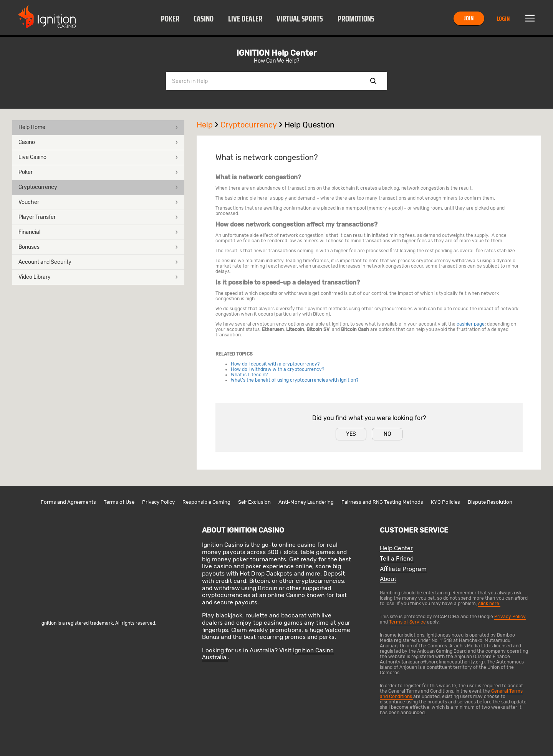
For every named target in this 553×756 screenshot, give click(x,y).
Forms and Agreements (68, 502)
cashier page (471, 324)
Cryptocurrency (98, 187)
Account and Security (98, 262)
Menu (530, 18)
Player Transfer (98, 217)
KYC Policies (445, 502)
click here (489, 604)
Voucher (98, 202)
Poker (170, 19)
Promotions (356, 19)
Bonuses (98, 247)
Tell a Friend (397, 559)
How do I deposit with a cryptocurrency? (275, 364)
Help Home (98, 127)
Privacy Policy (158, 502)
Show (373, 81)
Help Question (310, 125)
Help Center (396, 548)
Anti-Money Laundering (306, 502)
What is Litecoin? (249, 375)
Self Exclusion (254, 502)
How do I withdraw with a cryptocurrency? (277, 369)
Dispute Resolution (490, 502)
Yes (351, 434)
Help (209, 125)
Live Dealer (245, 19)
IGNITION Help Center (276, 53)
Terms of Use (119, 502)
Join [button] (469, 18)
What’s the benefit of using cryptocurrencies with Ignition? (295, 380)
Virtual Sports (300, 19)
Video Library (98, 277)
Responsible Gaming (206, 502)
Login (503, 19)
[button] (170, 18)
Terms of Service (408, 622)
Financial (98, 232)
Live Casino (98, 157)
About (388, 579)
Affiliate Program (403, 569)
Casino (204, 19)
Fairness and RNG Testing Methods (382, 502)
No (387, 434)
